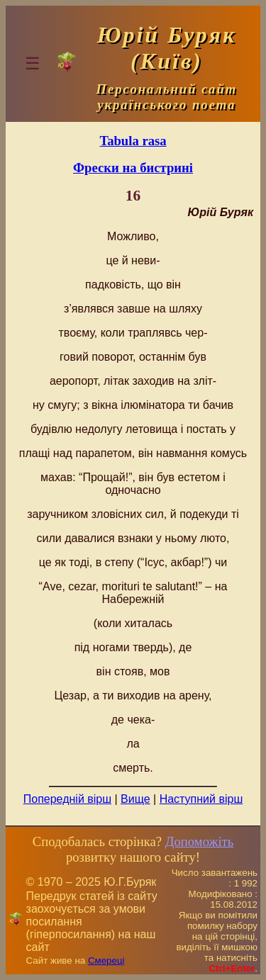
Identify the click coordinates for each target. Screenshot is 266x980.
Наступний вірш (201, 799)
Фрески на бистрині (133, 168)
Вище (135, 799)
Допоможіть (199, 841)
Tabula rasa (133, 141)
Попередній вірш (67, 799)
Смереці (106, 961)
